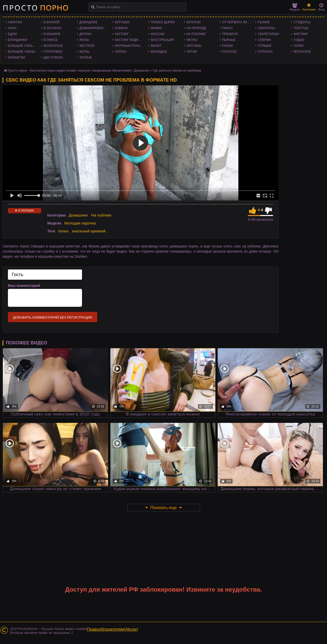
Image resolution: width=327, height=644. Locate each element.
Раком (227, 46)
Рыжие (264, 22)
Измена (121, 28)
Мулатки (194, 22)
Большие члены (22, 52)
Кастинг (122, 34)
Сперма (264, 40)
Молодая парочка (80, 223)
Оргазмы (194, 46)
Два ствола (53, 58)
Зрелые (86, 58)
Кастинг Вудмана (130, 40)
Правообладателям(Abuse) (113, 629)
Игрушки (122, 22)
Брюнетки (17, 58)
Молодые (159, 52)
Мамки (156, 28)
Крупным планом (130, 46)
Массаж (158, 34)
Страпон (265, 52)
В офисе (51, 40)
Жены (84, 40)
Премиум (230, 34)
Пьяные (229, 40)
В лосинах (53, 28)
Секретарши (268, 34)
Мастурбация (162, 40)
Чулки (299, 46)
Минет (156, 46)
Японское (302, 52)
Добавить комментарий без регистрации (53, 317)
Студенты (302, 22)
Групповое (53, 52)
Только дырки (163, 22)
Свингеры (266, 28)
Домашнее (89, 22)
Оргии (192, 52)
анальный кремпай (89, 231)
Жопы (84, 52)
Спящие (265, 46)
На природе (196, 28)
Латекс (121, 52)
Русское (230, 52)
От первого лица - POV (238, 22)
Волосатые (53, 46)
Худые (299, 40)
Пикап (227, 28)
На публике (196, 34)
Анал (12, 28)
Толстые (301, 28)
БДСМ (12, 34)
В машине (52, 34)
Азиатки (15, 22)
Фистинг (301, 34)
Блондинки (17, 40)
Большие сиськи (22, 46)
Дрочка (86, 34)
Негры (192, 40)
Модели (295, 7)
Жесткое (87, 46)
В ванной (52, 22)
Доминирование (94, 28)
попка (63, 231)
